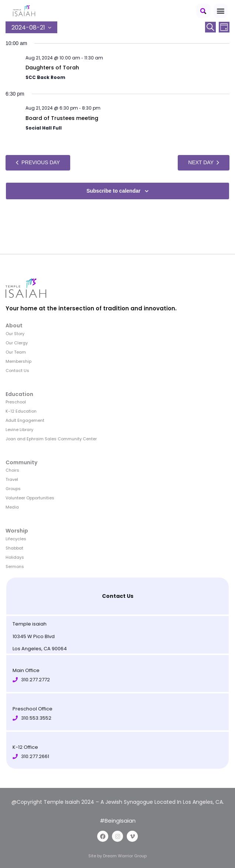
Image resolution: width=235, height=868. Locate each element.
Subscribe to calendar (113, 191)
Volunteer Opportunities (30, 498)
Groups (13, 489)
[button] (203, 11)
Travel (12, 479)
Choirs (12, 470)
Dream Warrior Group (125, 856)
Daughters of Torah (52, 68)
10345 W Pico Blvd (34, 636)
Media (12, 507)
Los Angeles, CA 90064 (40, 649)
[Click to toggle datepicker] (31, 27)
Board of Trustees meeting (62, 118)
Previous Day (38, 162)
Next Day (204, 162)
